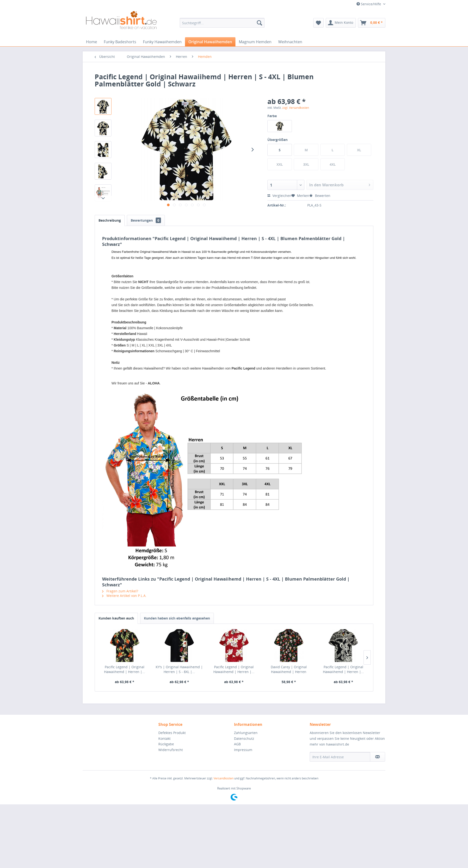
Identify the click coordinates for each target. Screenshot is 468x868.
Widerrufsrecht (171, 750)
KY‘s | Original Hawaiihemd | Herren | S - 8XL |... (179, 669)
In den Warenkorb (340, 184)
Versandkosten (224, 778)
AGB (237, 744)
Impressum (243, 750)
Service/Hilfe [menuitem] (369, 4)
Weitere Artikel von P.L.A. (124, 596)
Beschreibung (110, 220)
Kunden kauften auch (116, 618)
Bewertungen (146, 220)
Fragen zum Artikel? (120, 591)
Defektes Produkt (172, 733)
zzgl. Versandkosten (296, 108)
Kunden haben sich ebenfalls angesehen (177, 618)
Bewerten (320, 196)
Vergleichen (279, 196)
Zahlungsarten (246, 733)
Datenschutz (244, 738)
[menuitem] (222, 23)
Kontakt (164, 738)
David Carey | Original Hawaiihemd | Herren (289, 669)
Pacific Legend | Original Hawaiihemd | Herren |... (125, 669)
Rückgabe (166, 744)
